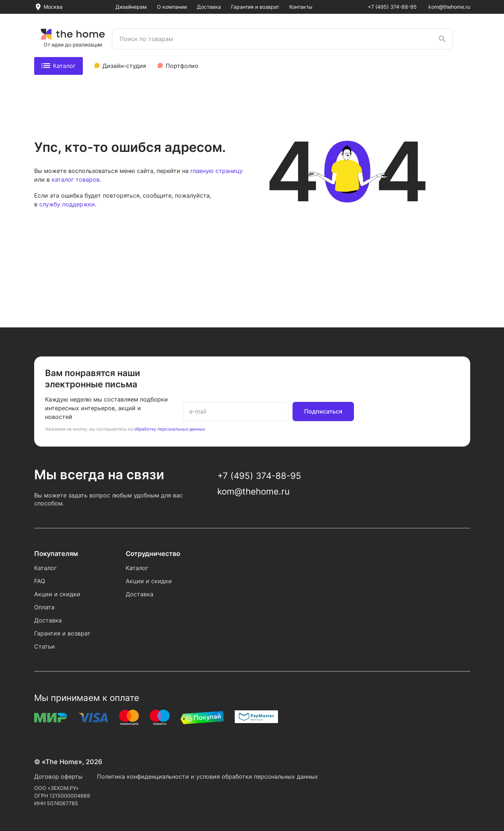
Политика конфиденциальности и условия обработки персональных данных (207, 776)
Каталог (59, 66)
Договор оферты (58, 776)
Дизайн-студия (124, 66)
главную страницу (217, 171)
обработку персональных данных (170, 429)
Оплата (44, 607)
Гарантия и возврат (255, 7)
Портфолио (182, 66)
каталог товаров (76, 179)
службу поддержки (67, 204)
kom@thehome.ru (449, 7)
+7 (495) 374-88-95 (392, 7)
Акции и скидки (57, 594)
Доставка (209, 7)
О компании (172, 7)
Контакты (301, 7)
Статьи (45, 646)
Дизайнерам (131, 7)
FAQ (40, 581)
